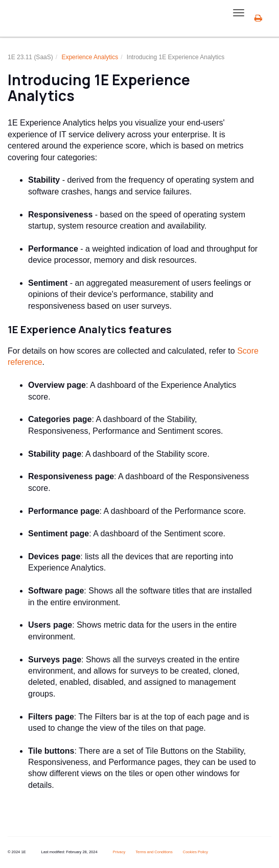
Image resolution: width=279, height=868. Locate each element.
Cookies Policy (195, 852)
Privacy (119, 852)
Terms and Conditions (154, 852)
